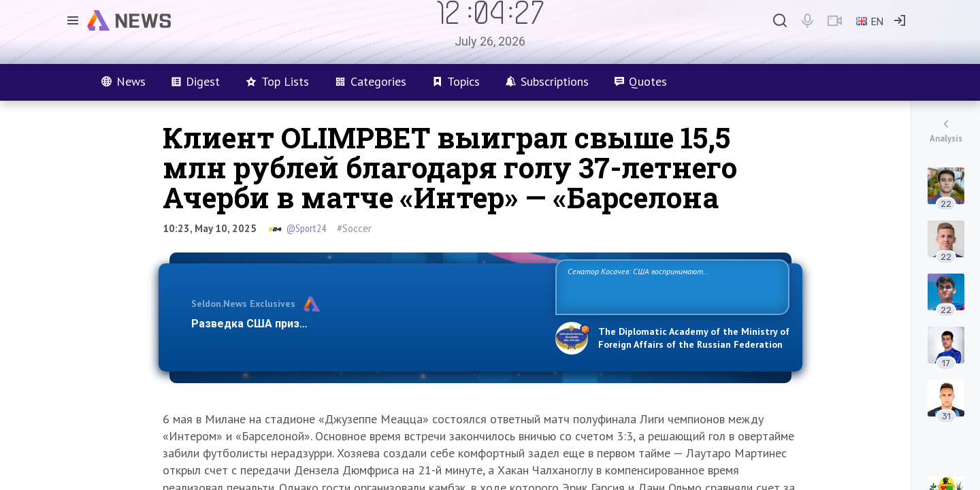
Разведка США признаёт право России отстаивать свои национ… (366, 324)
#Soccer (354, 228)
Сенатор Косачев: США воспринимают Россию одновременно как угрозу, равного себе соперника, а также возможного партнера (670, 286)
